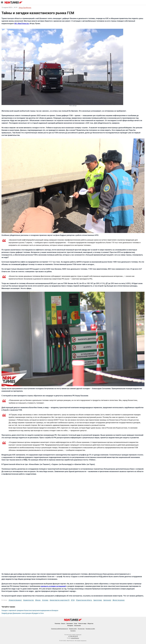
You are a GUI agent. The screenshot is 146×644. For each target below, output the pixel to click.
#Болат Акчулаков (118, 600)
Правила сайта (73, 629)
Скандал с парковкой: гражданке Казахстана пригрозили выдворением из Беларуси (30, 610)
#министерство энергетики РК (60, 600)
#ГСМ (73, 600)
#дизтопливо (98, 600)
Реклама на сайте (90, 629)
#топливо (45, 600)
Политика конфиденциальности (60, 629)
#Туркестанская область (84, 600)
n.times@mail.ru (75, 638)
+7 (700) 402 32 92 (73, 636)
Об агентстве (81, 629)
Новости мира (82, 624)
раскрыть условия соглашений (53, 586)
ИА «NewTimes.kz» (22, 23)
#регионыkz (107, 600)
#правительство (29, 600)
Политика (58, 624)
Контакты (73, 631)
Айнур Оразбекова (25, 8)
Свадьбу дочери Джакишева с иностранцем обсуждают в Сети (23, 613)
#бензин (38, 600)
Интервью (70, 626)
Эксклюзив (77, 626)
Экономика (70, 624)
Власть (63, 624)
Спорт (76, 624)
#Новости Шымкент (15, 600)
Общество (90, 624)
